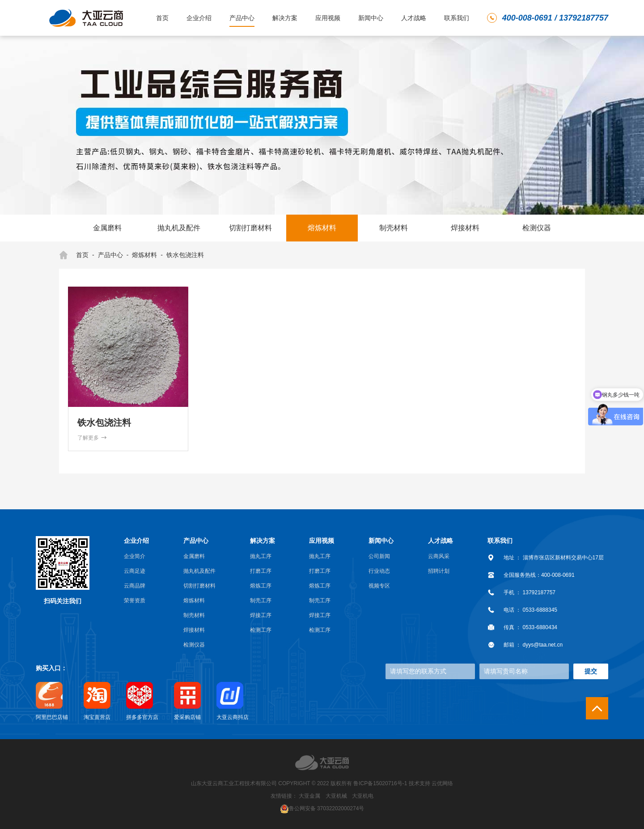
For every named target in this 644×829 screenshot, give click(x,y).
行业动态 (379, 571)
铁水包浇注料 (185, 255)
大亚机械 (336, 796)
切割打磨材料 (250, 228)
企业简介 (135, 556)
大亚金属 (309, 796)
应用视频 (328, 18)
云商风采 (439, 556)
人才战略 (414, 18)
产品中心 (242, 18)
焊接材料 (465, 228)
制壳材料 (394, 228)
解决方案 (285, 18)
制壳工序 (261, 601)
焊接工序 (261, 615)
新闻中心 (371, 18)
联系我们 (457, 18)
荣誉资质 (135, 601)
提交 (591, 671)
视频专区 (379, 586)
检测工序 (261, 630)
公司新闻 (379, 556)
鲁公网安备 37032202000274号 (327, 808)
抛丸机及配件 (179, 228)
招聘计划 (439, 571)
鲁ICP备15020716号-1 (380, 783)
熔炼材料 (322, 228)
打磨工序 (261, 571)
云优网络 (442, 783)
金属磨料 (107, 228)
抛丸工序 (261, 556)
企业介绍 (199, 18)
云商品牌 (135, 586)
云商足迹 (135, 571)
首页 (162, 18)
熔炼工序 (261, 586)
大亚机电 (363, 796)
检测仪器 (537, 228)
